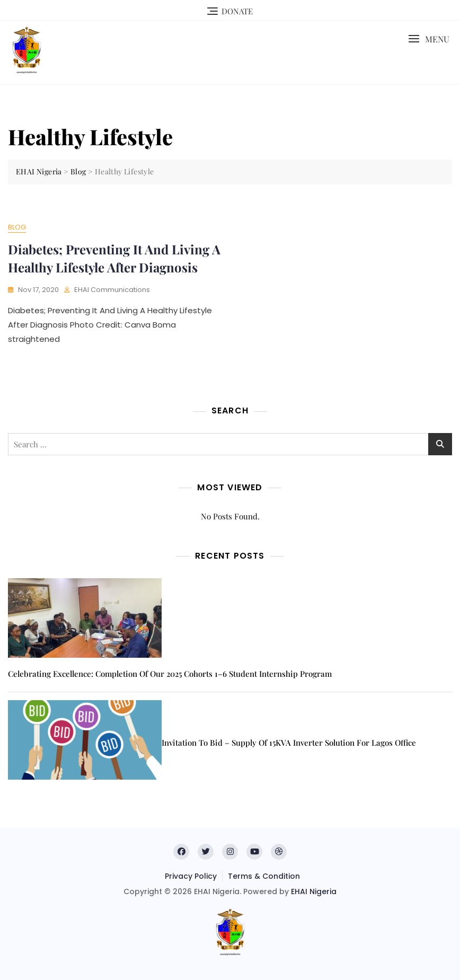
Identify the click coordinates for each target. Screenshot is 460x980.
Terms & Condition (264, 876)
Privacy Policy (191, 876)
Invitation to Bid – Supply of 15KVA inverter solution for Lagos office (289, 743)
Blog (17, 227)
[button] (429, 39)
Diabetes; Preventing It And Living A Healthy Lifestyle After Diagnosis (114, 258)
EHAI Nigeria (314, 891)
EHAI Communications (112, 290)
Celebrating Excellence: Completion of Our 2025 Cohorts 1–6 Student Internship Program (170, 674)
